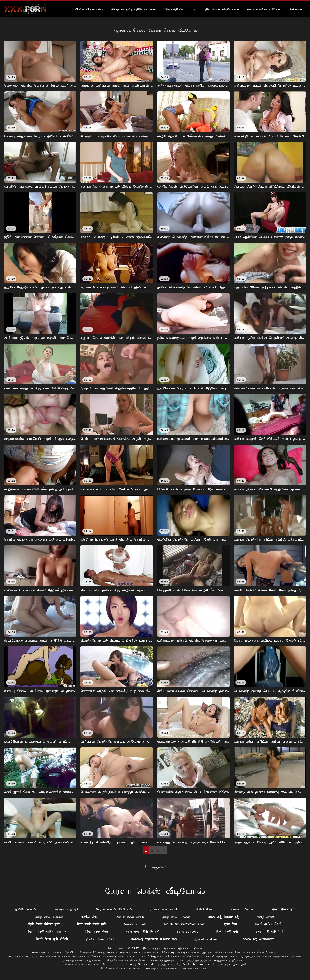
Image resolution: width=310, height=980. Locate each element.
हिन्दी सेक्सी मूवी (227, 932)
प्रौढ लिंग (231, 924)
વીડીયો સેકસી (205, 909)
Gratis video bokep (119, 964)
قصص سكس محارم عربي (232, 964)
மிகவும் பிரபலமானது (89, 9)
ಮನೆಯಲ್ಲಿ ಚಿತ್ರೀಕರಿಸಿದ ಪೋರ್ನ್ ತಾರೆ (154, 939)
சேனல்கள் (295, 9)
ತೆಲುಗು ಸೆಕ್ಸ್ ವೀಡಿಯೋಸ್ (258, 939)
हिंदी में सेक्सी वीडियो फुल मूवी (47, 932)
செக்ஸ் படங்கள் (135, 924)
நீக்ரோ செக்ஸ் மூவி (100, 939)
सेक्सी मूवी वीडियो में (270, 932)
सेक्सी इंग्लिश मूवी (284, 909)
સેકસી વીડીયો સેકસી (268, 924)
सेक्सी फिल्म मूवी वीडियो (52, 939)
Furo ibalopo (188, 932)
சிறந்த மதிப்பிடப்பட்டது (180, 9)
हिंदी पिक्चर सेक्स (97, 932)
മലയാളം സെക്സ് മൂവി (66, 909)
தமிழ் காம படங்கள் (49, 917)
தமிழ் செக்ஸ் (266, 917)
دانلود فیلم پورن (170, 964)
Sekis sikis (148, 964)
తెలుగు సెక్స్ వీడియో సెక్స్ (223, 917)
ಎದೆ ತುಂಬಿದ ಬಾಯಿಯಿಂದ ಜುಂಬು (185, 924)
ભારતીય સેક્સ (89, 917)
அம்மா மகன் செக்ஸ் (164, 909)
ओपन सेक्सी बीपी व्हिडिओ (143, 932)
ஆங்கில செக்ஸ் (25, 909)
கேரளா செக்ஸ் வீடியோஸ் (114, 909)
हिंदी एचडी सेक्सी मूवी (92, 924)
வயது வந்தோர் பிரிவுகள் (264, 9)
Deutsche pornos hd (198, 964)
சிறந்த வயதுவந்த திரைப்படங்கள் (134, 9)
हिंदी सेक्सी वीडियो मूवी (44, 924)
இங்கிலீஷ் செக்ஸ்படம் (210, 939)
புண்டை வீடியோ (243, 909)
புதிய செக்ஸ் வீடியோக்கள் (221, 9)
